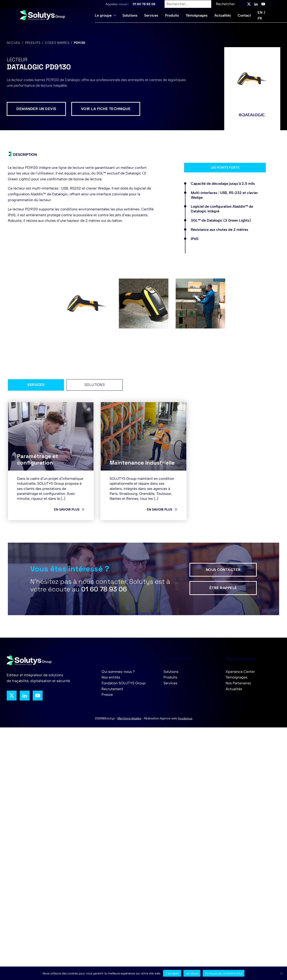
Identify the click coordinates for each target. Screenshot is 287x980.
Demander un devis (36, 109)
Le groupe (103, 15)
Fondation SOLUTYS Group (124, 683)
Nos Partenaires (238, 683)
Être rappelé (223, 588)
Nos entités (111, 677)
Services (151, 15)
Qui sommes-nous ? (118, 672)
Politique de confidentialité (224, 973)
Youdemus (185, 718)
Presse (107, 695)
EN (260, 12)
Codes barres (57, 43)
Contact (244, 15)
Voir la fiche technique (106, 109)
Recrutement (112, 689)
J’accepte (172, 973)
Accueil (14, 43)
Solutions (130, 15)
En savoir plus (67, 509)
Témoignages (197, 15)
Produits (172, 15)
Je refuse (192, 973)
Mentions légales (129, 718)
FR (260, 18)
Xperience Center (240, 672)
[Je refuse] (281, 973)
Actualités (223, 15)
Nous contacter (223, 570)
